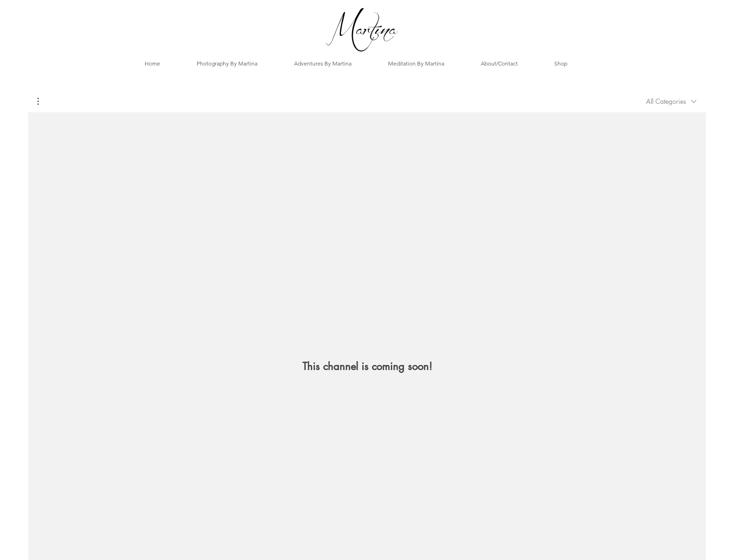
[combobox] (671, 101)
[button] (43, 101)
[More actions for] (43, 101)
